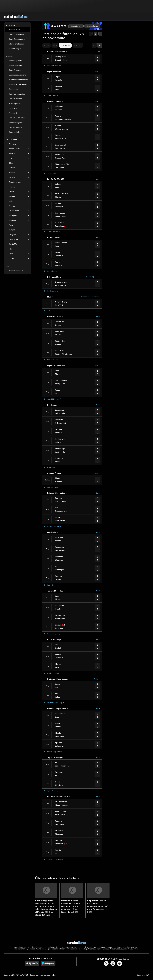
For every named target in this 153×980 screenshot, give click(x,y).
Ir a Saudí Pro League (52, 673)
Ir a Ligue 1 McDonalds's (53, 399)
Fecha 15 (97, 757)
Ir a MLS (47, 311)
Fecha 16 (97, 493)
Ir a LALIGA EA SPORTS (52, 232)
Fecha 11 (97, 405)
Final (99, 52)
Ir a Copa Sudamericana (53, 66)
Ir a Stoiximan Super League (54, 703)
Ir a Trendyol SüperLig (52, 634)
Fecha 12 (97, 101)
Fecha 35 (97, 317)
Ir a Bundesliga (49, 467)
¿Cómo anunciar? (142, 975)
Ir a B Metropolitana (51, 291)
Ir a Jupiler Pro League (52, 791)
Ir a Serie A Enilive (51, 271)
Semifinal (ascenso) (93, 277)
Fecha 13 (97, 238)
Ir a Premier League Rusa (53, 752)
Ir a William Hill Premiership (54, 859)
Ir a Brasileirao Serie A (52, 360)
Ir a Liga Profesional (51, 95)
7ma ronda (97, 473)
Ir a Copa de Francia (51, 487)
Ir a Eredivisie (49, 585)
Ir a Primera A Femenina (53, 526)
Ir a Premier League (51, 173)
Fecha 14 (97, 179)
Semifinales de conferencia (91, 297)
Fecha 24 (97, 72)
